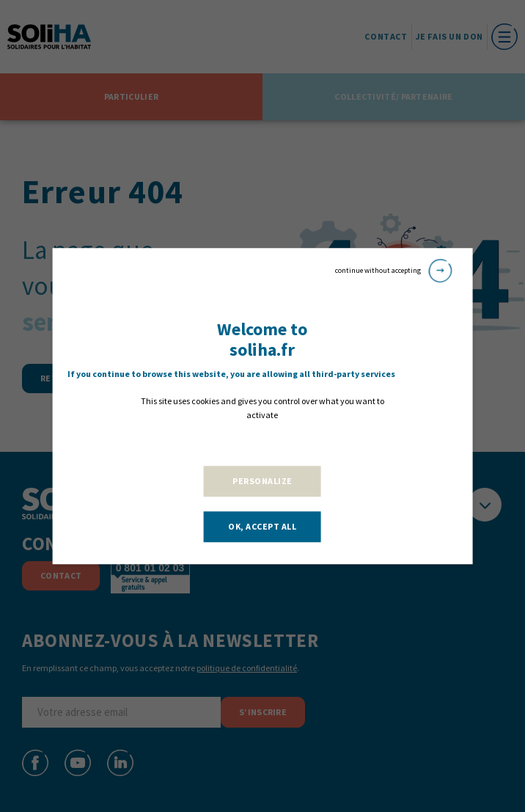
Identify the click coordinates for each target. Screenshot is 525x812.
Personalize (262, 481)
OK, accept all (262, 526)
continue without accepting (393, 271)
